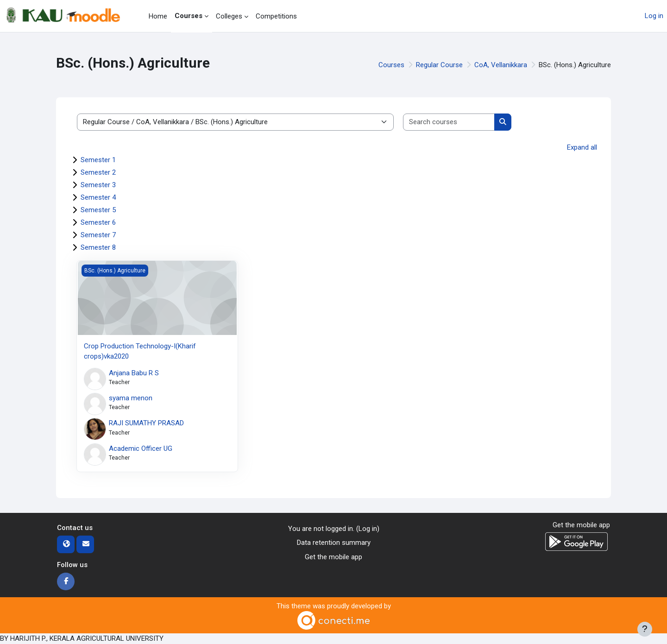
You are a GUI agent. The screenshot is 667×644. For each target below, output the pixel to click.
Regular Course (439, 65)
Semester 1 (98, 160)
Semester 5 (98, 210)
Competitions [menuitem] (276, 16)
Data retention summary (334, 543)
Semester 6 (98, 222)
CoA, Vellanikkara (501, 65)
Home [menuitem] (158, 16)
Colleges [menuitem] (229, 16)
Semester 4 (98, 197)
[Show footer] (645, 629)
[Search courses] (449, 122)
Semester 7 (98, 235)
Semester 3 (98, 185)
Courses (391, 65)
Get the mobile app (333, 557)
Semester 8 (98, 247)
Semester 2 (98, 172)
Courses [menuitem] (189, 16)
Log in (654, 16)
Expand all (582, 147)
